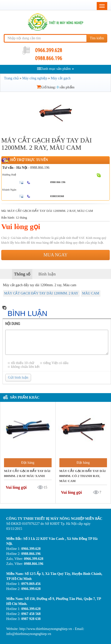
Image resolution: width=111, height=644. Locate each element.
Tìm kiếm (97, 38)
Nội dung (13, 324)
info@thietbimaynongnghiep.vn (29, 634)
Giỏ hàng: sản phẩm (55, 87)
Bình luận (47, 274)
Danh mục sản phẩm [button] (55, 69)
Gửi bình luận (18, 377)
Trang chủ (11, 78)
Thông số (22, 274)
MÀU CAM (91, 293)
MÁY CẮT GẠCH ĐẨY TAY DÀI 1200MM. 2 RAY (41, 293)
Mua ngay (56, 255)
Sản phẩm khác (25, 397)
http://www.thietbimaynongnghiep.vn (46, 629)
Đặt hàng (28, 463)
